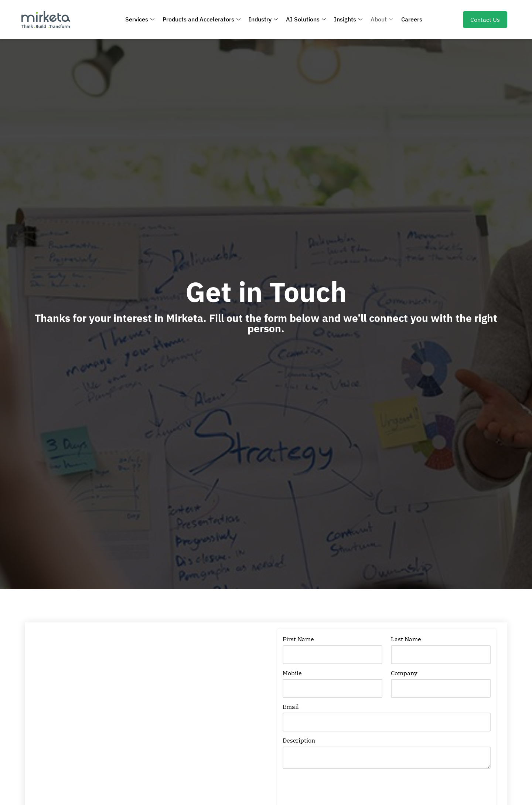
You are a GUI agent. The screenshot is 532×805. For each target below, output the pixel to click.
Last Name (406, 639)
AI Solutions (306, 19)
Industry (263, 19)
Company (404, 673)
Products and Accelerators (202, 19)
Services (140, 19)
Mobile (292, 673)
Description (299, 740)
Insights (348, 19)
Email (291, 707)
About (382, 19)
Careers (412, 19)
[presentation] (339, 790)
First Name (298, 639)
